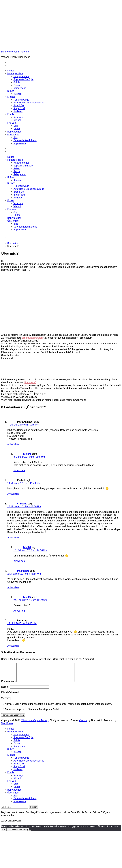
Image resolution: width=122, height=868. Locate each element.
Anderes (18, 111)
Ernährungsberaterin (33, 338)
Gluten (17, 129)
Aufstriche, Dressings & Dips (29, 103)
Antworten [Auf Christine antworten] (13, 538)
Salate (17, 82)
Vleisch (17, 120)
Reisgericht (20, 88)
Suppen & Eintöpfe (23, 79)
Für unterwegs (21, 100)
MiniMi (27, 454)
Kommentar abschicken (13, 719)
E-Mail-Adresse (10, 696)
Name (5, 690)
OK (4, 833)
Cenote (83, 724)
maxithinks (23, 571)
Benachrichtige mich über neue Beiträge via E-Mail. (32, 713)
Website (6, 702)
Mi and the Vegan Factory (15, 52)
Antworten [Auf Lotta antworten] (13, 646)
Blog (16, 137)
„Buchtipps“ (30, 382)
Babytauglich (14, 132)
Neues (11, 71)
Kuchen (18, 94)
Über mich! (13, 135)
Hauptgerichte (15, 74)
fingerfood (19, 108)
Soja (16, 126)
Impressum (20, 143)
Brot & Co (19, 105)
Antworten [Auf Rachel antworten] (13, 494)
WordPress (7, 727)
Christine (22, 504)
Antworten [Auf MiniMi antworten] (19, 470)
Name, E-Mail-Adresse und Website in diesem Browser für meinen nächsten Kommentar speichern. (58, 708)
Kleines (11, 97)
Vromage (18, 117)
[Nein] (30, 834)
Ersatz (11, 114)
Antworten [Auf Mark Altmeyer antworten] (13, 444)
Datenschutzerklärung (25, 140)
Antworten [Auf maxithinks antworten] (13, 587)
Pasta (17, 85)
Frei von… (12, 123)
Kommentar (8, 685)
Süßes (11, 91)
